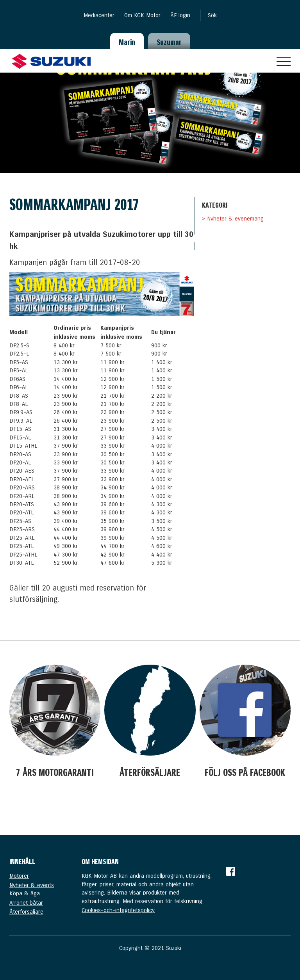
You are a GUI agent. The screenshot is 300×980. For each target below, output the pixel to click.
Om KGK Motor (142, 15)
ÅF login (180, 15)
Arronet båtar (26, 903)
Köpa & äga (25, 893)
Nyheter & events (32, 885)
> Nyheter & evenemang (233, 219)
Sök (212, 15)
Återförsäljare (26, 912)
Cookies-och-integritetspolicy (118, 910)
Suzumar (169, 42)
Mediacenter (99, 15)
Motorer (19, 876)
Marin (127, 42)
